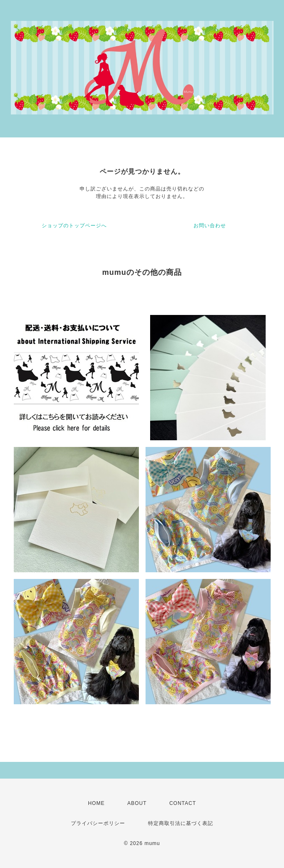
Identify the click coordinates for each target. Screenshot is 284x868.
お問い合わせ (210, 226)
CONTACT (183, 803)
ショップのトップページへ (74, 226)
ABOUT (137, 803)
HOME (96, 803)
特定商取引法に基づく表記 (181, 823)
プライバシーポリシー (98, 823)
